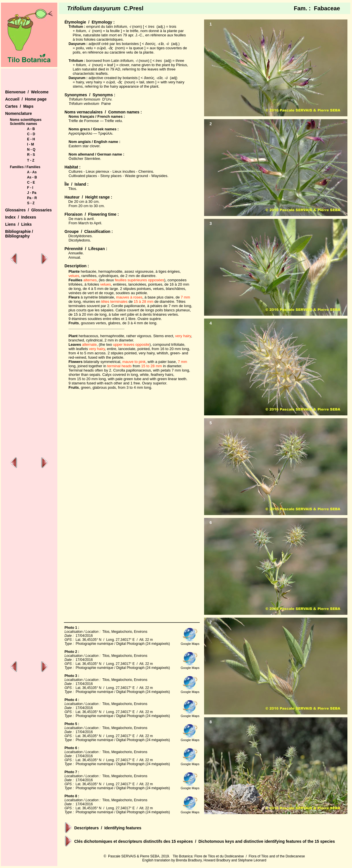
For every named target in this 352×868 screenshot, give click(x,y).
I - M (31, 144)
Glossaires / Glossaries (29, 210)
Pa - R (32, 198)
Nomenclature (18, 113)
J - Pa (32, 193)
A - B (31, 129)
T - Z (31, 160)
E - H (31, 139)
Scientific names (24, 124)
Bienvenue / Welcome (27, 92)
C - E (31, 182)
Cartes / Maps (19, 106)
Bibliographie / (19, 231)
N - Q (31, 150)
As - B (32, 177)
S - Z (31, 203)
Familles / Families (25, 167)
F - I (30, 188)
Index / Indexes (21, 217)
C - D (31, 134)
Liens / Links (18, 224)
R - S (31, 155)
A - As (32, 172)
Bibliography (17, 236)
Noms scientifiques (26, 120)
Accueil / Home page (26, 99)
